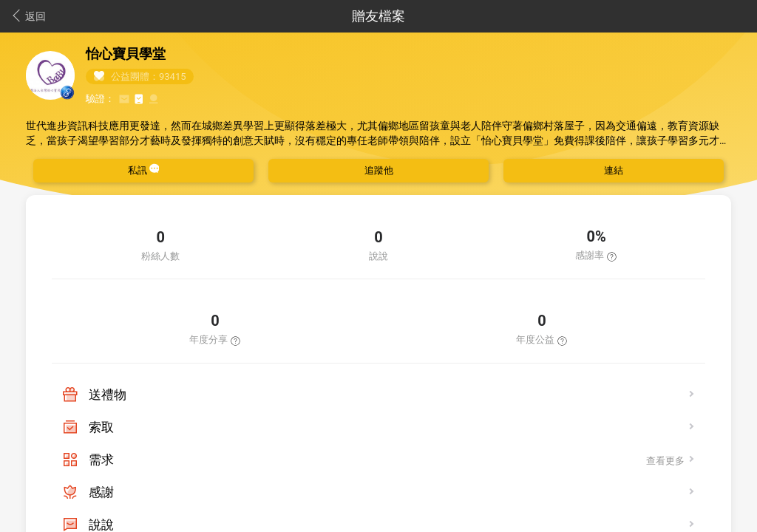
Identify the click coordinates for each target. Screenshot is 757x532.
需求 (101, 460)
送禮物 (108, 395)
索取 (101, 427)
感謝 (101, 492)
